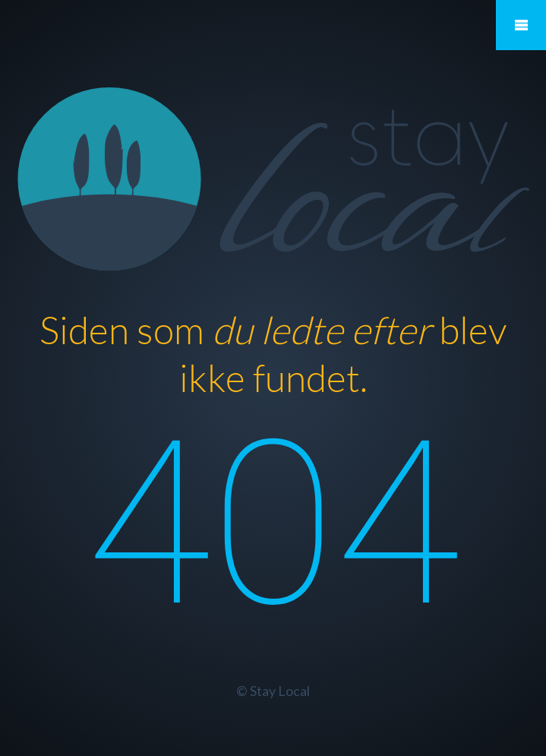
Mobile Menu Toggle (521, 25)
